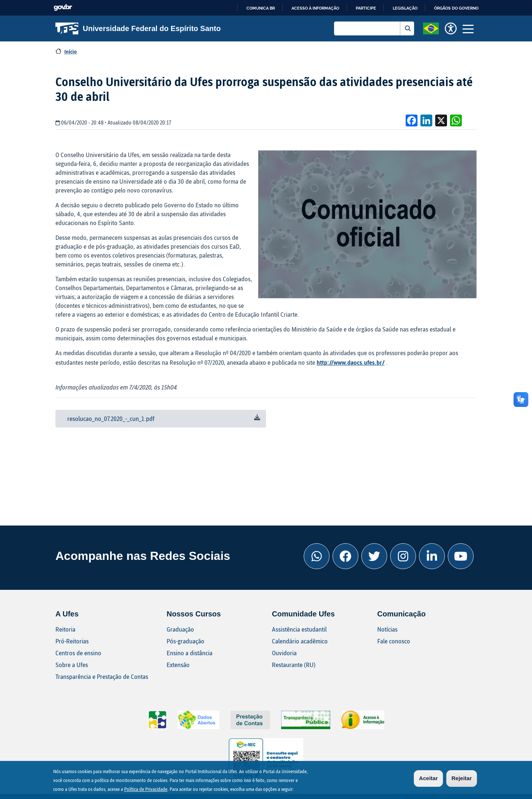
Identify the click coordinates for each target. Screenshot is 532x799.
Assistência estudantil (299, 629)
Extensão (178, 665)
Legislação (405, 8)
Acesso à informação (315, 8)
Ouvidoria (284, 653)
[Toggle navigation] (468, 28)
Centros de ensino (78, 653)
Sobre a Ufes (72, 665)
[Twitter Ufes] (374, 556)
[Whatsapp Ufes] (317, 556)
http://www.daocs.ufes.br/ (351, 362)
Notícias (387, 629)
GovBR (63, 8)
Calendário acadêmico (300, 641)
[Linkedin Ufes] (432, 556)
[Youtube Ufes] (461, 556)
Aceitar (428, 778)
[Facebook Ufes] (345, 556)
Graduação (180, 629)
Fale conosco (394, 641)
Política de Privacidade (146, 789)
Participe (366, 8)
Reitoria (65, 629)
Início (71, 52)
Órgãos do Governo (456, 8)
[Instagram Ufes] (403, 556)
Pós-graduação (185, 641)
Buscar (407, 28)
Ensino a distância (190, 653)
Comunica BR (261, 8)
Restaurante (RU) (294, 665)
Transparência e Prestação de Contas (102, 676)
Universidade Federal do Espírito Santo (138, 28)
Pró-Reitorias (72, 641)
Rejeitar (462, 778)
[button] (431, 28)
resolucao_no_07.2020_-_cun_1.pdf (111, 419)
